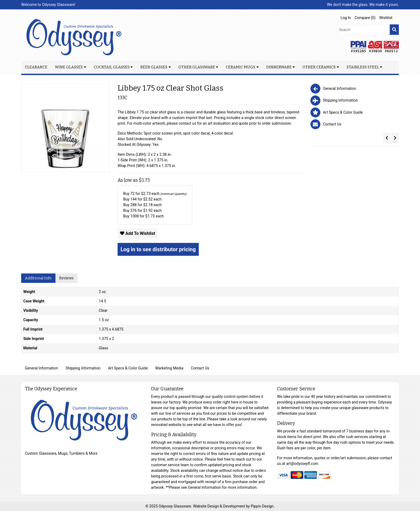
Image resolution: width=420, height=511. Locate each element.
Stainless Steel (363, 67)
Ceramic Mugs (241, 67)
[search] (394, 30)
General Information (42, 368)
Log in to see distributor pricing (158, 249)
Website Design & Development (220, 506)
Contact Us (200, 368)
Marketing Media (169, 368)
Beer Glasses (154, 67)
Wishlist (386, 18)
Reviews (66, 278)
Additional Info (38, 278)
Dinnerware (279, 67)
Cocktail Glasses (112, 67)
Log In (346, 18)
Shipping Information (83, 368)
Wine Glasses (69, 67)
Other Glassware (197, 67)
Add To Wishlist (138, 233)
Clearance (36, 67)
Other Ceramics (319, 67)
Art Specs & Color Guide (128, 368)
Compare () (365, 18)
